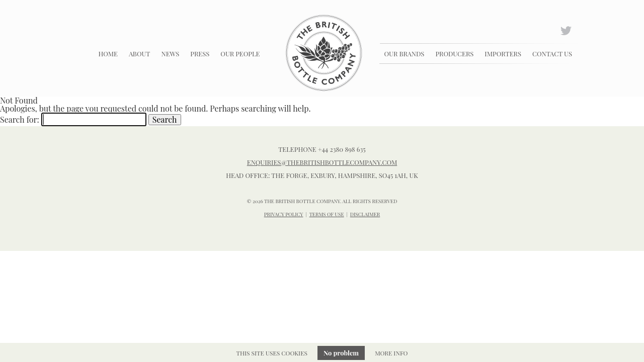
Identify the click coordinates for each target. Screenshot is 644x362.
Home (108, 54)
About (140, 54)
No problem (341, 353)
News (170, 54)
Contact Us (552, 54)
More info (391, 353)
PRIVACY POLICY (284, 214)
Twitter (567, 29)
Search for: (20, 120)
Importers (503, 54)
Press (200, 54)
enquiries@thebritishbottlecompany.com (322, 162)
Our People (240, 54)
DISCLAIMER (365, 214)
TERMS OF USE (327, 214)
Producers (454, 54)
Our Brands (405, 54)
